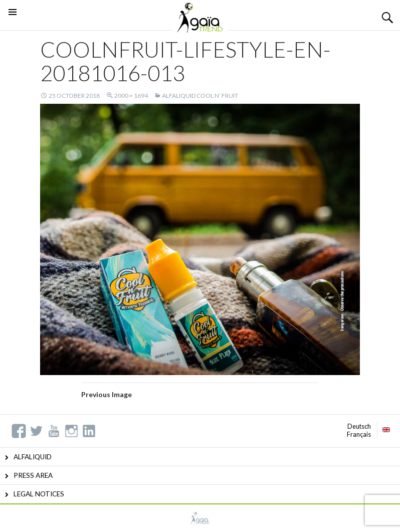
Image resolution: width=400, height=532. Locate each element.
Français (359, 434)
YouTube (54, 431)
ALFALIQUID (33, 457)
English (386, 430)
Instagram (71, 431)
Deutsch (359, 426)
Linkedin (89, 431)
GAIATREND (200, 518)
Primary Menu (13, 25)
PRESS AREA (33, 475)
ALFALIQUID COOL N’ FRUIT (200, 96)
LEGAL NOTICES (39, 494)
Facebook (19, 431)
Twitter (36, 431)
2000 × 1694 (131, 96)
